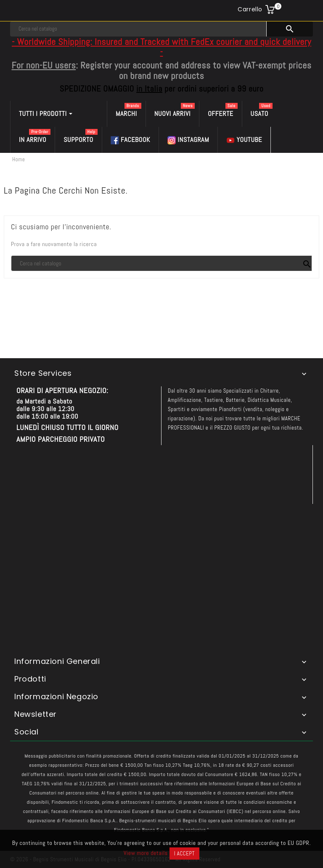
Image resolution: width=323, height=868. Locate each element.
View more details (146, 853)
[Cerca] (138, 29)
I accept (184, 854)
